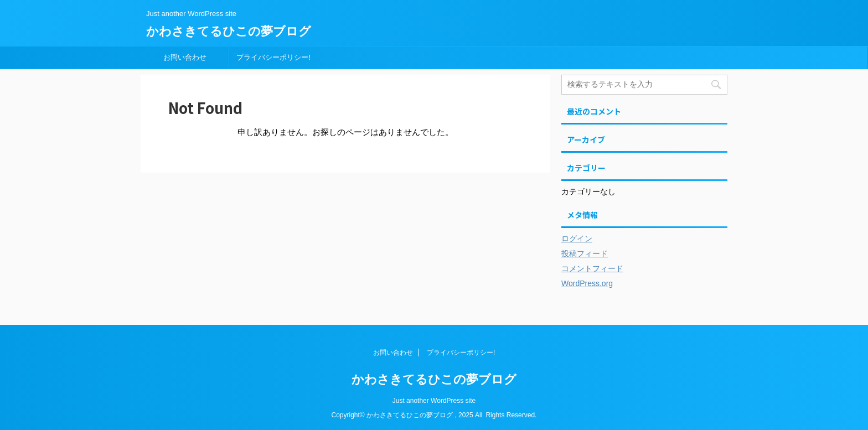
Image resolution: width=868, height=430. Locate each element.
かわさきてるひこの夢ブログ (229, 31)
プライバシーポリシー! (273, 57)
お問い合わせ (185, 57)
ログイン (577, 239)
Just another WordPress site (434, 401)
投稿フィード (585, 253)
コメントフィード (592, 268)
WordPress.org (587, 283)
